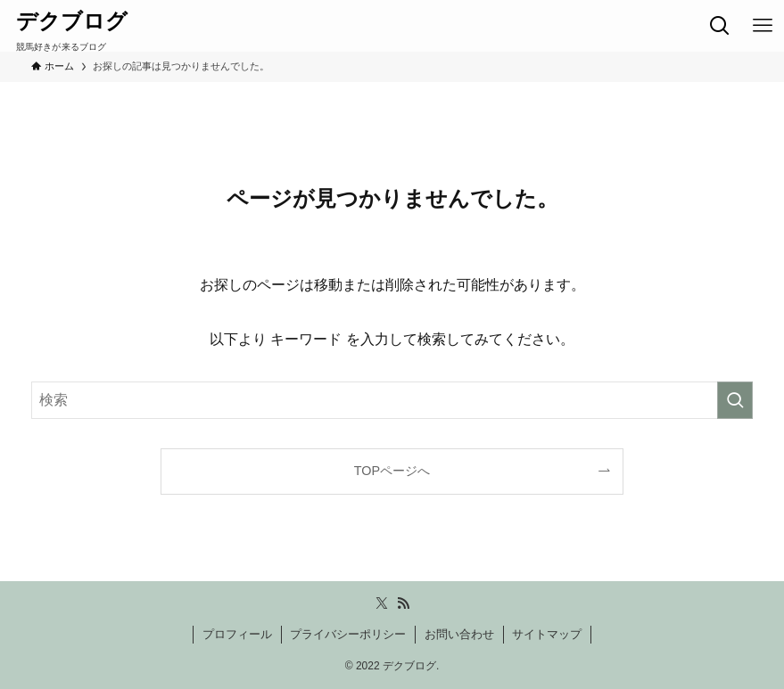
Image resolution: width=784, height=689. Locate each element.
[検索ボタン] (720, 26)
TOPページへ (392, 471)
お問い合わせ (459, 634)
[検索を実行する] (735, 400)
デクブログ (72, 21)
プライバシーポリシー (348, 634)
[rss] (403, 603)
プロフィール (237, 634)
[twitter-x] (382, 603)
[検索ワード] (392, 400)
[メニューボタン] (763, 26)
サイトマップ (547, 634)
